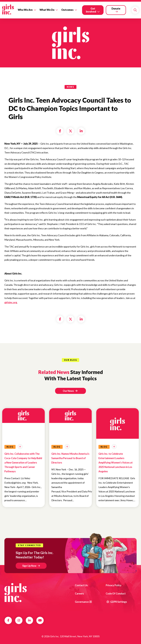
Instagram (19, 620)
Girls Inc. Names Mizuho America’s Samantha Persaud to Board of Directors (70, 458)
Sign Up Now (29, 566)
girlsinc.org (11, 302)
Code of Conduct (116, 594)
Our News (70, 391)
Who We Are (25, 10)
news (70, 87)
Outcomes (67, 10)
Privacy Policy (114, 585)
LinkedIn (29, 620)
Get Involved (91, 10)
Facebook (8, 620)
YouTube (40, 620)
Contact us (81, 585)
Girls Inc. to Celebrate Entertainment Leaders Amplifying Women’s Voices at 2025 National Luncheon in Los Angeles (116, 463)
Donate (116, 9)
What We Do (47, 10)
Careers (79, 594)
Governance (82, 602)
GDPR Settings (117, 602)
